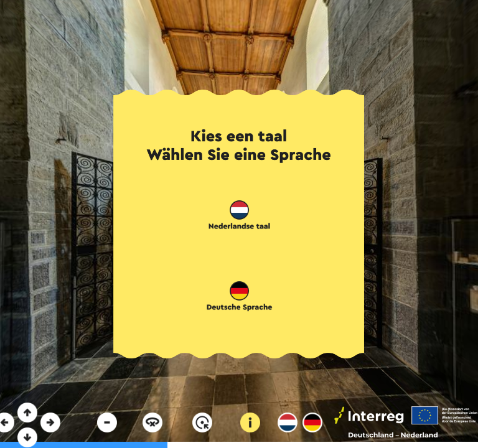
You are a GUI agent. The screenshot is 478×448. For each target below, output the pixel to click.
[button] (239, 216)
